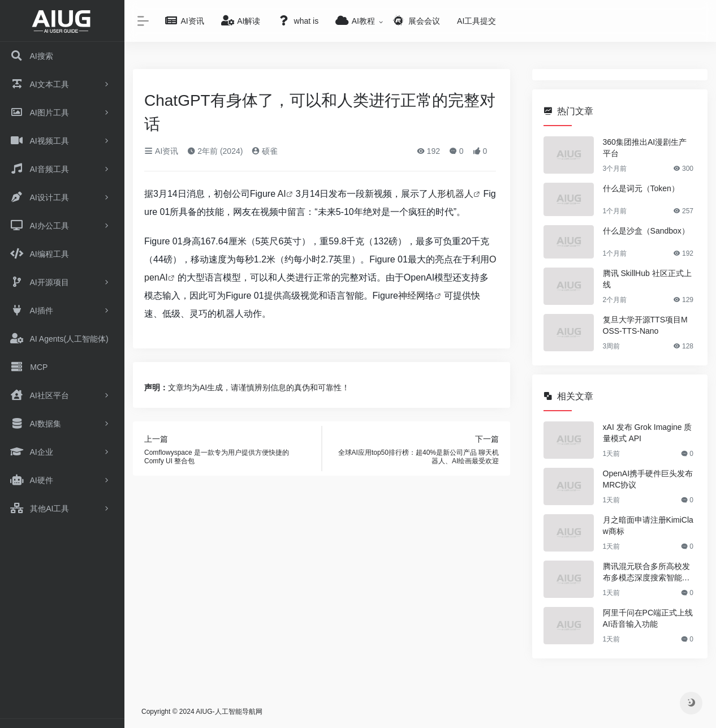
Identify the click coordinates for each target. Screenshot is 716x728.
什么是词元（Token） (641, 188)
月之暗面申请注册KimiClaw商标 (648, 525)
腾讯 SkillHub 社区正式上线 (647, 279)
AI (282, 194)
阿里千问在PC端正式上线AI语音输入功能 (648, 618)
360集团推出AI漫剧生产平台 (645, 148)
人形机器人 (451, 194)
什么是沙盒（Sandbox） (646, 231)
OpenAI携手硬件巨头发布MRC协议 (648, 479)
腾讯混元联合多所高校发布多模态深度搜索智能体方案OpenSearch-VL (646, 572)
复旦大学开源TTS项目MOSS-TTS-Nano (645, 325)
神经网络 (416, 296)
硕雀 (265, 151)
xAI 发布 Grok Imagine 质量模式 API (648, 433)
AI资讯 (161, 151)
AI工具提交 (476, 21)
